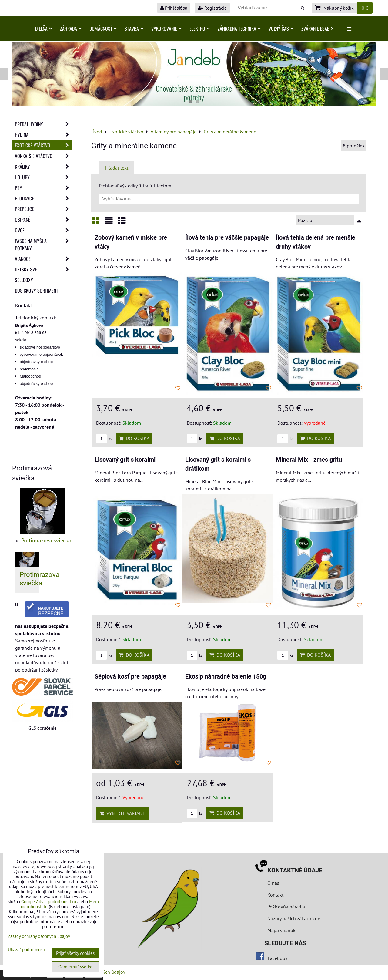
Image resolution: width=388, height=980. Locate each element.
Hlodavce (44, 198)
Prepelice (44, 209)
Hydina (44, 135)
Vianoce (44, 259)
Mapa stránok (281, 930)
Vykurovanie (166, 29)
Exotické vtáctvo (44, 145)
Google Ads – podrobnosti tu (49, 902)
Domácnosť (103, 29)
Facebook (278, 958)
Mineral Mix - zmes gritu (309, 460)
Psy (44, 188)
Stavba (134, 29)
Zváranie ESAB (317, 29)
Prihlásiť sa (174, 8)
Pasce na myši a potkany (44, 244)
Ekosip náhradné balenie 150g (226, 677)
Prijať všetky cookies (75, 953)
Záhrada (71, 29)
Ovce (44, 230)
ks (104, 439)
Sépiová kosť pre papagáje (130, 677)
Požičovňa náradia (286, 907)
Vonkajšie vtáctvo (44, 156)
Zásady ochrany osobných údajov (39, 936)
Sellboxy (24, 280)
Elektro (200, 29)
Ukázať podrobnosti (27, 950)
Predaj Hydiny (44, 124)
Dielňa (44, 29)
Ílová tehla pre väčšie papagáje (227, 238)
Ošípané (44, 220)
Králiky (44, 167)
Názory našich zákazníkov (294, 918)
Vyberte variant (122, 813)
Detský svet (44, 269)
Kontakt (275, 895)
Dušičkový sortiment (37, 291)
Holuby (44, 177)
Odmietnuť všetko (75, 967)
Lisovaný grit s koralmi (125, 460)
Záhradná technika (239, 29)
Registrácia (212, 8)
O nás (273, 883)
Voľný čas (281, 29)
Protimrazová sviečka (46, 540)
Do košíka (134, 438)
